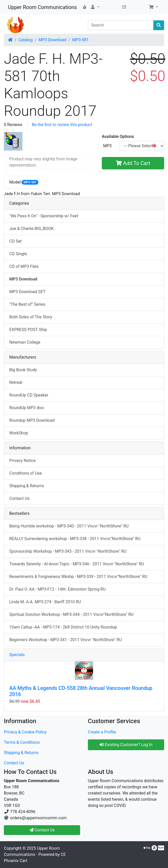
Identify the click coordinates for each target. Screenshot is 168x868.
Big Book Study (23, 370)
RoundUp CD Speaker (29, 395)
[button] (95, 7)
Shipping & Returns (27, 486)
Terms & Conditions (22, 742)
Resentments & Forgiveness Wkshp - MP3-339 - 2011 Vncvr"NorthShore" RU (78, 577)
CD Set (15, 241)
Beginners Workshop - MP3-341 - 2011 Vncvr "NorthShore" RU (66, 640)
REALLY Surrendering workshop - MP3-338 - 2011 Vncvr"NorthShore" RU (75, 539)
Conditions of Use (26, 473)
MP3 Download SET (27, 292)
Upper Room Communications (42, 7)
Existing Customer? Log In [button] (126, 745)
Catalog (26, 40)
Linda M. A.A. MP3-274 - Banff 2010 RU (45, 602)
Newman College (25, 342)
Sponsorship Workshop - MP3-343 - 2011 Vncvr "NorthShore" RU (68, 551)
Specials (17, 655)
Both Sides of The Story (31, 317)
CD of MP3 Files (24, 266)
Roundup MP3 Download (32, 420)
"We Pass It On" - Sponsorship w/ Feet (44, 216)
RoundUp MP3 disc (27, 408)
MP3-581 (80, 40)
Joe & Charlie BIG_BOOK (31, 229)
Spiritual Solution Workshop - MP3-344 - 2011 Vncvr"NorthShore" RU (71, 614)
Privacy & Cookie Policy (25, 732)
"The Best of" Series (27, 304)
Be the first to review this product (62, 125)
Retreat (16, 382)
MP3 (107, 146)
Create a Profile (102, 732)
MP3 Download (52, 40)
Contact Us (19, 498)
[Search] (121, 25)
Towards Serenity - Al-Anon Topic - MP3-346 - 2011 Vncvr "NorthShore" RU (77, 564)
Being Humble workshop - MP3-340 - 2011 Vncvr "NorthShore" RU (69, 526)
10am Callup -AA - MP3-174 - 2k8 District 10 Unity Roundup (63, 627)
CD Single (18, 254)
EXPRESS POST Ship (28, 330)
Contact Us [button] (42, 830)
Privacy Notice (22, 461)
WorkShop (19, 433)
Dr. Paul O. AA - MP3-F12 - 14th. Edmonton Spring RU (57, 589)
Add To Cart (133, 163)
